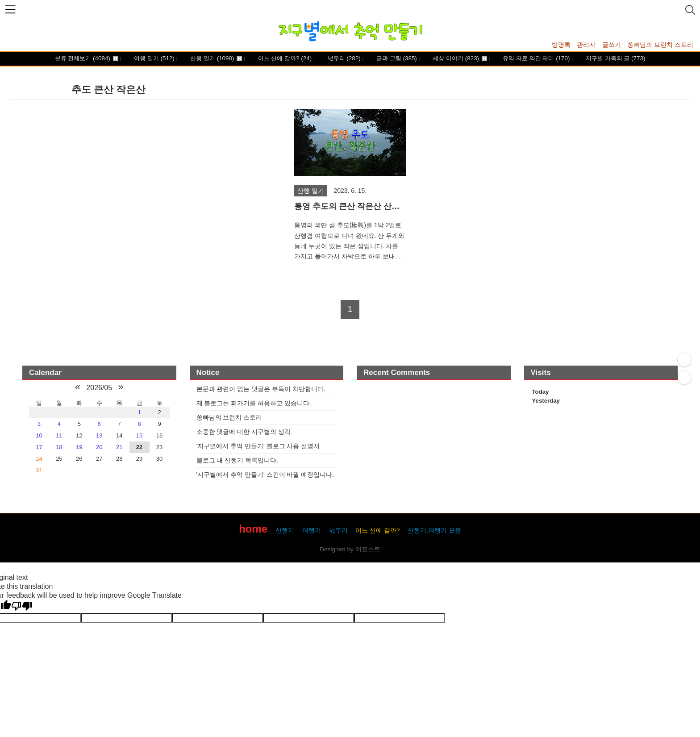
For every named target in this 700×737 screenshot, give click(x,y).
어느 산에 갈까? (284, 59)
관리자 (586, 45)
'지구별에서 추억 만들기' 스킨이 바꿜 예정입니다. (265, 475)
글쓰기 (612, 45)
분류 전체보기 (87, 59)
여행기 (312, 531)
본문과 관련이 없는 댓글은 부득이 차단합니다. (261, 389)
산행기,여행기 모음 (434, 531)
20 (99, 447)
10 (39, 435)
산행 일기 (216, 59)
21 (119, 447)
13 (99, 435)
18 (59, 447)
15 (139, 435)
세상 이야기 (459, 59)
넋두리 (343, 59)
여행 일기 (153, 59)
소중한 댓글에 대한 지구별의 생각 (244, 432)
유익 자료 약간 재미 (536, 59)
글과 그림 (396, 59)
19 (79, 447)
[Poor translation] (22, 606)
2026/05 (99, 388)
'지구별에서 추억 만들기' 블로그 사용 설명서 (258, 446)
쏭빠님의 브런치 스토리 (660, 45)
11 (59, 435)
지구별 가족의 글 (615, 59)
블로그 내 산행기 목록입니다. (237, 460)
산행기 (285, 531)
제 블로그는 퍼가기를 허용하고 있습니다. (254, 403)
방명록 (561, 45)
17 (39, 447)
